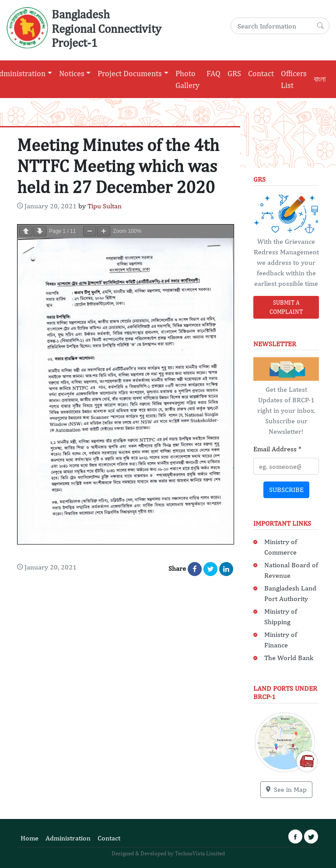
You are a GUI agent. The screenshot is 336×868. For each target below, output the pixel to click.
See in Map (286, 789)
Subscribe (286, 490)
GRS (234, 73)
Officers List (294, 79)
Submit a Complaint (286, 307)
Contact (261, 73)
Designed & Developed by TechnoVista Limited (168, 853)
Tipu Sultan (105, 206)
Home (30, 838)
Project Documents (130, 73)
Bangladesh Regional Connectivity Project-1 (107, 28)
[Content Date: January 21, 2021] (47, 206)
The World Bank (289, 658)
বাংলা (320, 79)
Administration (68, 838)
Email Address (277, 449)
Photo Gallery (187, 79)
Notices (72, 73)
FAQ (213, 73)
